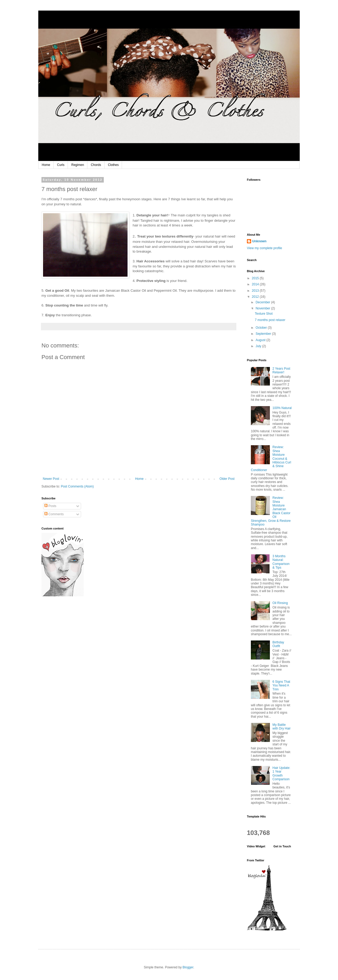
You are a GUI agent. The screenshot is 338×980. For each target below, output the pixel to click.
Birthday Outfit (278, 644)
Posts (50, 506)
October (262, 328)
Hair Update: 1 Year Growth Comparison (281, 774)
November (263, 308)
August (261, 340)
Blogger (188, 967)
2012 (256, 297)
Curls (61, 165)
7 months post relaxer (270, 320)
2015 (256, 278)
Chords (96, 165)
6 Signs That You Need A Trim (281, 686)
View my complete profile (264, 248)
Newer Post (51, 479)
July (259, 346)
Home (46, 165)
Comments (54, 514)
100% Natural (282, 408)
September (264, 334)
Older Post (227, 479)
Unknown (259, 241)
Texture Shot (264, 314)
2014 (256, 284)
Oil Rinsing (280, 603)
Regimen (78, 165)
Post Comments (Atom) (77, 486)
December (263, 302)
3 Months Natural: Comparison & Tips (281, 562)
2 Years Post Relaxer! (281, 370)
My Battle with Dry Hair (282, 727)
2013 (256, 291)
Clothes (113, 165)
